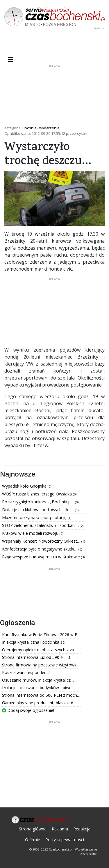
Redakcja (82, 829)
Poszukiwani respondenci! (26, 672)
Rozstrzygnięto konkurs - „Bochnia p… (39, 502)
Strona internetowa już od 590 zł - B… (38, 657)
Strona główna (33, 829)
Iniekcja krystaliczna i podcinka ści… (35, 642)
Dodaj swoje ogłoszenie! (28, 710)
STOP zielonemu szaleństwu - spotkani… (41, 525)
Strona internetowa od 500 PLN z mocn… (41, 695)
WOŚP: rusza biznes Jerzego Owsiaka (37, 494)
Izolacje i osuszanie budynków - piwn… (38, 688)
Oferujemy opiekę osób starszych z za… (40, 650)
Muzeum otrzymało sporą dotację (35, 517)
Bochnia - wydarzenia (41, 128)
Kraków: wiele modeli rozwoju (31, 533)
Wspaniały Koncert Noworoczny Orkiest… (42, 541)
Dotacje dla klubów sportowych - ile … (39, 510)
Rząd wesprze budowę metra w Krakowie (42, 557)
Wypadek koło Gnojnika (25, 486)
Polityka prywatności (65, 840)
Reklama (60, 829)
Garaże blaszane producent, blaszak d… (39, 703)
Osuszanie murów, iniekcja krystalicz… (38, 680)
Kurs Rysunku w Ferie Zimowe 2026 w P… (41, 635)
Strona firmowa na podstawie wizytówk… (41, 665)
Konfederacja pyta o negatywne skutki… (40, 549)
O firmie (33, 840)
